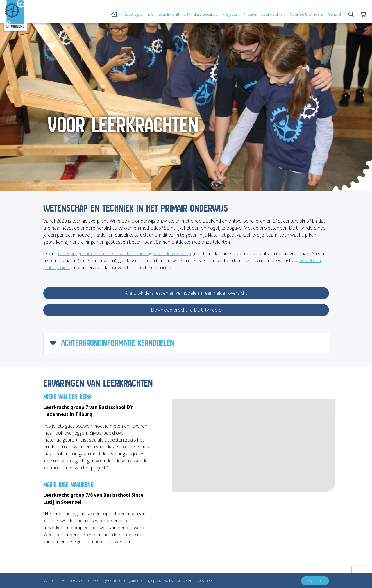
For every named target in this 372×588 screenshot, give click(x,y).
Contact (335, 14)
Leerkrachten (273, 14)
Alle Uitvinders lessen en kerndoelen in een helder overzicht (186, 293)
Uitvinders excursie (201, 14)
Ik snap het (315, 581)
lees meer (205, 581)
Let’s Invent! (169, 14)
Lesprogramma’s (139, 14)
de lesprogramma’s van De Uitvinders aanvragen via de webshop (125, 253)
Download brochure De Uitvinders (186, 310)
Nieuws (250, 14)
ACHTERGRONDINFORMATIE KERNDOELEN (112, 343)
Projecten (231, 14)
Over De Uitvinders (306, 14)
